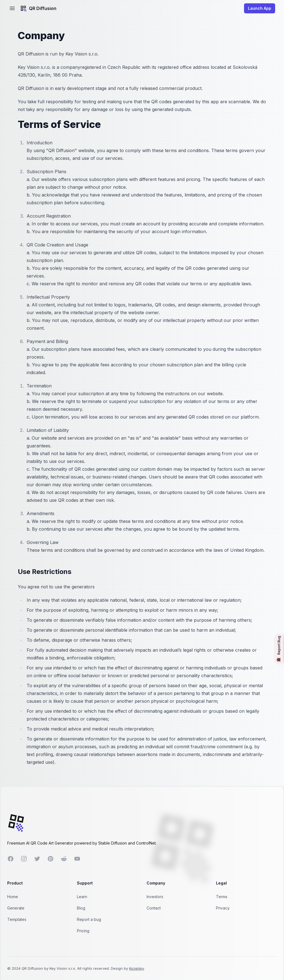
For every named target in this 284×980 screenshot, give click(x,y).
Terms (222, 897)
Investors (155, 897)
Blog (81, 908)
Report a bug (89, 919)
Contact (154, 908)
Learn (82, 897)
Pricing (83, 931)
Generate (16, 908)
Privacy (223, 908)
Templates (17, 919)
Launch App (260, 8)
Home (13, 897)
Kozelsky (136, 968)
